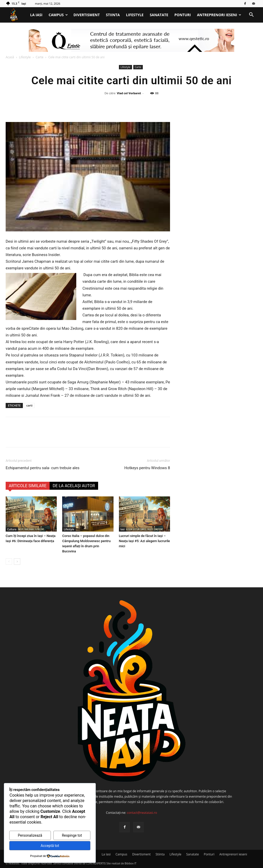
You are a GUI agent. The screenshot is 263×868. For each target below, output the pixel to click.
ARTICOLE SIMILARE (28, 486)
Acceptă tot (50, 846)
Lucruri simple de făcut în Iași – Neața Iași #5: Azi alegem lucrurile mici (144, 541)
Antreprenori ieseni (219, 15)
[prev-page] (9, 562)
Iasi (123, 529)
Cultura (12, 529)
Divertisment (87, 15)
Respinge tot (72, 835)
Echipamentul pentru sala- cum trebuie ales (43, 468)
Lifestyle (135, 15)
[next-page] (17, 562)
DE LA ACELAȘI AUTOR (74, 486)
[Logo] (16, 15)
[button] (251, 15)
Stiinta (113, 15)
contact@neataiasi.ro (142, 813)
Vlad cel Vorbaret (129, 93)
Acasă (10, 57)
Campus (58, 15)
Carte (40, 57)
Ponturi (183, 15)
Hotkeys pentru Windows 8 (147, 468)
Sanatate (159, 15)
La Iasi (36, 15)
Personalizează (30, 835)
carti (29, 405)
